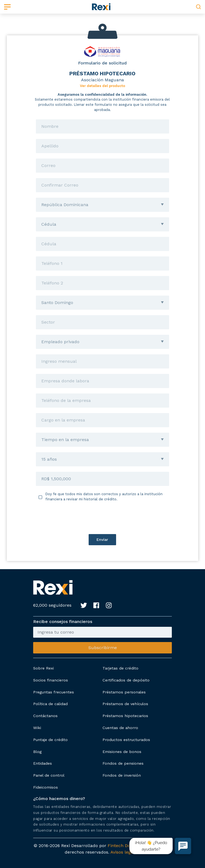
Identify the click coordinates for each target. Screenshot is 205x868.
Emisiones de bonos (122, 752)
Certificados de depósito (126, 680)
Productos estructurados (126, 740)
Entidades (43, 763)
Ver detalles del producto (102, 86)
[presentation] (102, 518)
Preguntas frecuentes (54, 692)
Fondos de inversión (122, 775)
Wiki (37, 728)
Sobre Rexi (44, 668)
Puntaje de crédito (50, 740)
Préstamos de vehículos (125, 704)
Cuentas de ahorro (120, 728)
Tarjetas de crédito (120, 668)
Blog (37, 752)
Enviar (102, 540)
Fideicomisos (46, 787)
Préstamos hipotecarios (125, 716)
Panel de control (49, 775)
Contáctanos (45, 716)
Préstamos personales (124, 692)
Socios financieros (51, 680)
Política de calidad (50, 704)
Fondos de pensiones (123, 763)
